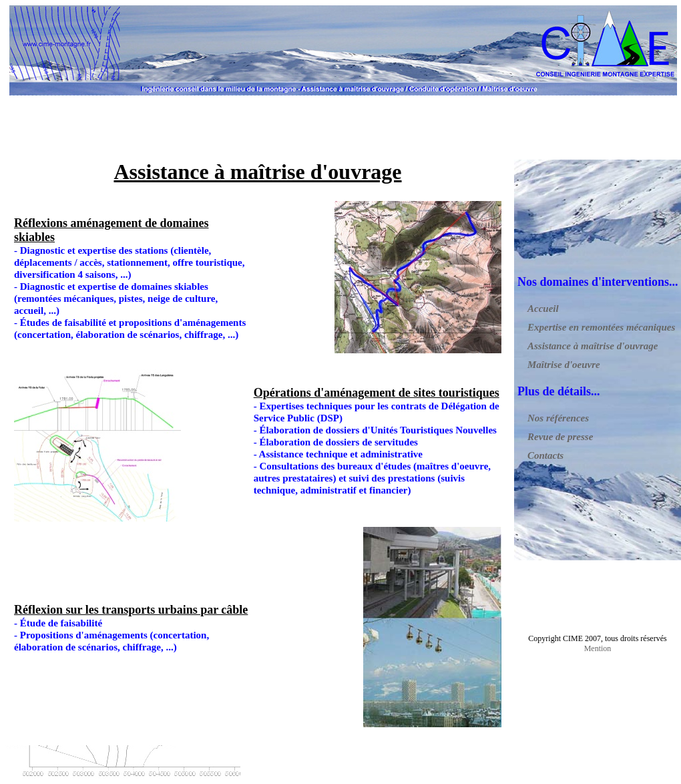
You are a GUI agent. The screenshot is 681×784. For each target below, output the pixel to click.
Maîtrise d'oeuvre (564, 365)
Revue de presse (560, 437)
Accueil (543, 309)
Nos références (558, 418)
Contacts (545, 455)
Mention (598, 648)
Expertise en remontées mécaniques (601, 327)
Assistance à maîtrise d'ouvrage (593, 346)
